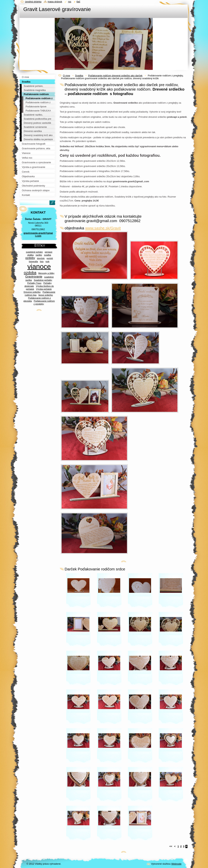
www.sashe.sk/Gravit (103, 228)
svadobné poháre (34, 252)
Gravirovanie (34, 277)
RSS (70, 2)
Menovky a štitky (46, 273)
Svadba (79, 76)
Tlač (78, 2)
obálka (30, 255)
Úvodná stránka (33, 2)
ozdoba (30, 273)
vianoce (39, 267)
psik (48, 261)
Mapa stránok (55, 2)
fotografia (33, 261)
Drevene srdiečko (32, 292)
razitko (39, 255)
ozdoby (30, 258)
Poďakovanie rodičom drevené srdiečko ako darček (115, 76)
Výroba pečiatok (44, 289)
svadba (48, 255)
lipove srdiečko (46, 295)
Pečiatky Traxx (34, 283)
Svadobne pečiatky (43, 280)
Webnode (176, 864)
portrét (50, 258)
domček (41, 258)
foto (42, 261)
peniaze (48, 252)
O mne (66, 76)
